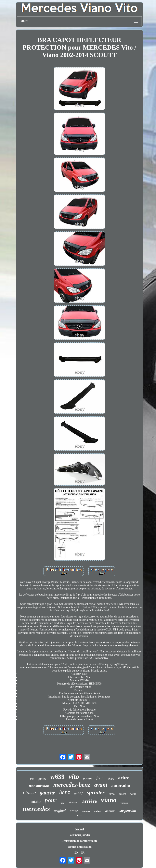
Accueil (79, 829)
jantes (42, 778)
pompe (88, 778)
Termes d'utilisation (80, 847)
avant (101, 785)
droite (74, 811)
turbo (112, 794)
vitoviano (73, 803)
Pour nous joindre (79, 835)
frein (100, 778)
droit (32, 779)
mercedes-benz (72, 785)
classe (29, 793)
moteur (86, 811)
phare (111, 779)
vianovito (124, 803)
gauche (47, 793)
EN (76, 853)
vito (74, 776)
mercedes (36, 809)
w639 (57, 777)
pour (51, 800)
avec (80, 815)
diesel (122, 794)
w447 (78, 793)
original (60, 811)
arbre (124, 778)
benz (64, 792)
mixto (36, 801)
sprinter (96, 792)
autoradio (121, 785)
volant (98, 811)
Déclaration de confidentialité (80, 841)
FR (83, 853)
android (110, 811)
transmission (39, 786)
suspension (128, 811)
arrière (90, 801)
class (133, 794)
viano (109, 800)
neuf (62, 803)
